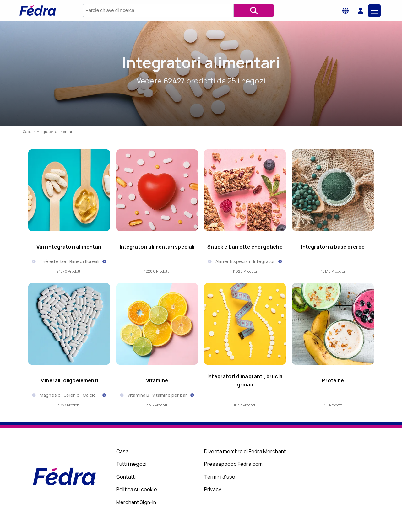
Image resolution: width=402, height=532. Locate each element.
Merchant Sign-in (136, 502)
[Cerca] (254, 11)
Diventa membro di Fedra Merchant (245, 451)
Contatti (126, 477)
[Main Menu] (374, 11)
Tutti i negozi (131, 464)
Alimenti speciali (233, 261)
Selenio (72, 395)
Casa (122, 451)
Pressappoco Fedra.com (233, 464)
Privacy (213, 489)
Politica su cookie (137, 489)
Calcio (89, 395)
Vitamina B (138, 395)
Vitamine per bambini (174, 395)
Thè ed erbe (53, 261)
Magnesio (50, 395)
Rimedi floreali (84, 261)
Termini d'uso (220, 477)
